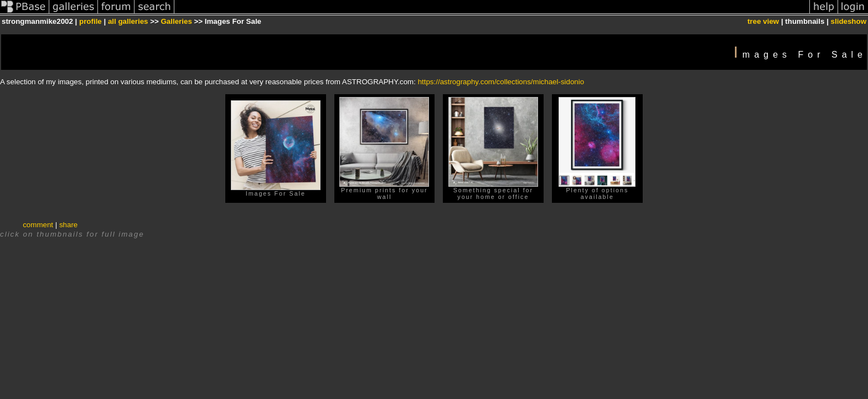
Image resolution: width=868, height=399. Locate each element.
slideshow (849, 21)
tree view (763, 21)
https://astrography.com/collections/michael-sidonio (501, 82)
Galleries (177, 21)
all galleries (128, 21)
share (68, 225)
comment (38, 225)
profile (91, 21)
